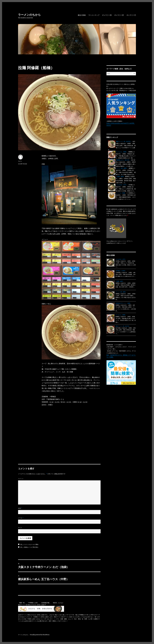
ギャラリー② (119, 15)
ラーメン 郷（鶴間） (121, 292)
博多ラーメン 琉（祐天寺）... (124, 142)
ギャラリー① (131, 15)
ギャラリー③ (107, 15)
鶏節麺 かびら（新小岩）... (124, 160)
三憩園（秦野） (120, 177)
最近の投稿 (82, 15)
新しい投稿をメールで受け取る (29, 547)
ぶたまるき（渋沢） (121, 259)
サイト (20, 527)
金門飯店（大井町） (121, 271)
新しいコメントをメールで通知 (29, 544)
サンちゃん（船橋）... (122, 152)
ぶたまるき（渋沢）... (122, 185)
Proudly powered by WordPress (40, 635)
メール (21, 518)
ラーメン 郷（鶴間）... (122, 168)
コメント (21, 479)
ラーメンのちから (29, 15)
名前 (20, 508)
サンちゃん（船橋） (121, 315)
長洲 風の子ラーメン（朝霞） (123, 303)
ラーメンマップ (94, 15)
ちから (20, 161)
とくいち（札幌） (121, 193)
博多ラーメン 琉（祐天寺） (123, 326)
